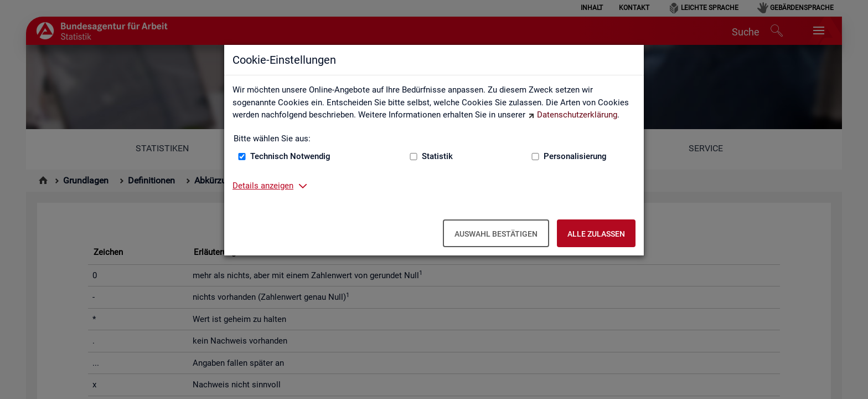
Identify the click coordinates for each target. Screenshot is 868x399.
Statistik (437, 156)
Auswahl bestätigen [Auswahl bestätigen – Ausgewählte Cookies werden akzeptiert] (496, 234)
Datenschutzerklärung (577, 115)
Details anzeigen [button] (263, 186)
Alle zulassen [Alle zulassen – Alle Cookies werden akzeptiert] (596, 234)
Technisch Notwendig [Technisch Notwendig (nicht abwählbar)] (290, 156)
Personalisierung (575, 156)
